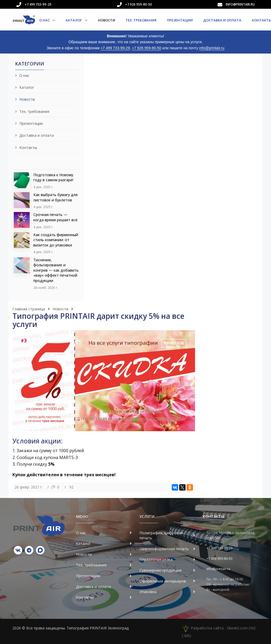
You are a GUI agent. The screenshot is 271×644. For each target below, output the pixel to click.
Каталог (74, 20)
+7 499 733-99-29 (38, 4)
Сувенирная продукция (161, 570)
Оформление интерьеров (163, 581)
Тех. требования (141, 20)
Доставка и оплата (222, 20)
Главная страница (29, 309)
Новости (107, 20)
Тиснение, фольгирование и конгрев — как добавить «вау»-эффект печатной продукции (56, 270)
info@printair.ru (240, 4)
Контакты (28, 147)
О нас (45, 20)
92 (71, 487)
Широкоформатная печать (164, 549)
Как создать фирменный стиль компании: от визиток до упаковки (56, 240)
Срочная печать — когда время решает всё (55, 217)
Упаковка (148, 592)
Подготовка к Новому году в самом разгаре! (53, 177)
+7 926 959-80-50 (139, 4)
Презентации (180, 20)
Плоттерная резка (156, 559)
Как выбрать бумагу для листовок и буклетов (55, 197)
